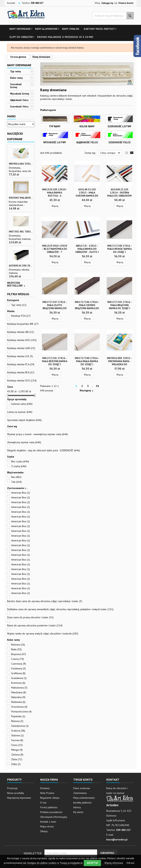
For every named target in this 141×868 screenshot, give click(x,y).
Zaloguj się (107, 3)
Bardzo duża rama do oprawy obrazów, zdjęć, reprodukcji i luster (45, 601)
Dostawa (45, 788)
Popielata (18, 716)
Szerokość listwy (16, 86)
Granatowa (19, 678)
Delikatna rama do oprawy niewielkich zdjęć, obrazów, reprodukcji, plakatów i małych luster (60, 609)
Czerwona (19, 664)
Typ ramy (16, 71)
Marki (11, 116)
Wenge (17, 750)
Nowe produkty (16, 793)
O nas (43, 803)
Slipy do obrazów (21, 37)
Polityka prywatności (51, 812)
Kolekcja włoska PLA (21, 364)
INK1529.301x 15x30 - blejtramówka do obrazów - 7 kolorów (55, 250)
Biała (16, 649)
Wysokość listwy (20, 94)
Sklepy (44, 831)
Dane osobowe (82, 788)
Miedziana (19, 692)
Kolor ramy (16, 78)
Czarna (18, 659)
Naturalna (18, 697)
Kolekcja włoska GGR (21, 348)
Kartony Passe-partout (99, 29)
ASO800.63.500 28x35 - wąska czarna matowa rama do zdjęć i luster (21, 266)
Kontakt (11, 3)
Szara (17, 745)
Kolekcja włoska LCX (20, 356)
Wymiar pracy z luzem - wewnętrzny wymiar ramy (38, 434)
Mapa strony (47, 826)
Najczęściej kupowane (19, 798)
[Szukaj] (113, 16)
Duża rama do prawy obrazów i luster (30, 617)
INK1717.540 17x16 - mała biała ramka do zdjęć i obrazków (87, 363)
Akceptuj (92, 863)
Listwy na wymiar (20, 412)
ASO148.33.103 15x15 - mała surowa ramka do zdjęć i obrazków (87, 194)
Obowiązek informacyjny (54, 817)
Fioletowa (18, 668)
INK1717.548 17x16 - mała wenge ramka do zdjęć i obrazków (120, 250)
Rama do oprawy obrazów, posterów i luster (35, 625)
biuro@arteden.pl (117, 839)
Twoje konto (83, 780)
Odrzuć (130, 863)
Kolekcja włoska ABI (21, 332)
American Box (21, 493)
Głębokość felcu (19, 100)
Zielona (17, 755)
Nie (16, 477)
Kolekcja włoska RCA (21, 372)
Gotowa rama (22, 404)
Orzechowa (19, 707)
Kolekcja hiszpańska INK (24, 324)
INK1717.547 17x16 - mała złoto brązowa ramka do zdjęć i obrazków (55, 307)
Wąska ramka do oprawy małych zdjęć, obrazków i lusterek (43, 634)
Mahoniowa (19, 688)
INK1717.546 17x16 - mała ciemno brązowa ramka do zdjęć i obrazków (87, 307)
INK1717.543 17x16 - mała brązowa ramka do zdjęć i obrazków (120, 307)
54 (97, 386)
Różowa (17, 721)
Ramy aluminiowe (46, 29)
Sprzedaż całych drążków (24, 420)
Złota (17, 759)
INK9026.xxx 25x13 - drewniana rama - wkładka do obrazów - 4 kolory (120, 363)
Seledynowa (20, 726)
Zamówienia (80, 793)
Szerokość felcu (19, 106)
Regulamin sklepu (50, 798)
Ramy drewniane (20, 29)
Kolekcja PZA (21, 316)
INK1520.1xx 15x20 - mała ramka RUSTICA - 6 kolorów (55, 194)
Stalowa (17, 735)
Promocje (12, 788)
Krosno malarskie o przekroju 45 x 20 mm (65, 37)
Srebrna (18, 731)
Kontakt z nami (48, 822)
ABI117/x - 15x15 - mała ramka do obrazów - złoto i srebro (87, 250)
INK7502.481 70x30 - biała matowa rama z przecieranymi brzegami (21, 232)
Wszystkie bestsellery (17, 285)
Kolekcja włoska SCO (22, 380)
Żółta (16, 764)
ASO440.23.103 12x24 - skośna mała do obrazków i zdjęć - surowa (119, 194)
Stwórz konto (126, 3)
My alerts (78, 812)
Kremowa (18, 683)
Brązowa (19, 654)
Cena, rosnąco (111, 153)
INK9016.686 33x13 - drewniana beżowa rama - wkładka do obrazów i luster (21, 164)
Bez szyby (20, 461)
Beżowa (18, 645)
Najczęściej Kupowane (15, 136)
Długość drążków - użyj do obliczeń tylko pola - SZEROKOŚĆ (44, 450)
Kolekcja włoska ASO (22, 340)
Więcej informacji (114, 863)
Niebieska (18, 702)
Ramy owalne (71, 29)
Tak (16, 482)
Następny (87, 391)
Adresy (77, 807)
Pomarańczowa (21, 712)
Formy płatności (49, 807)
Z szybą (19, 466)
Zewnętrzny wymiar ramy (24, 442)
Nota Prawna (47, 793)
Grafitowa (18, 673)
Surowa (17, 740)
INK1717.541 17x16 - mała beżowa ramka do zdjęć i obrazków (55, 363)
